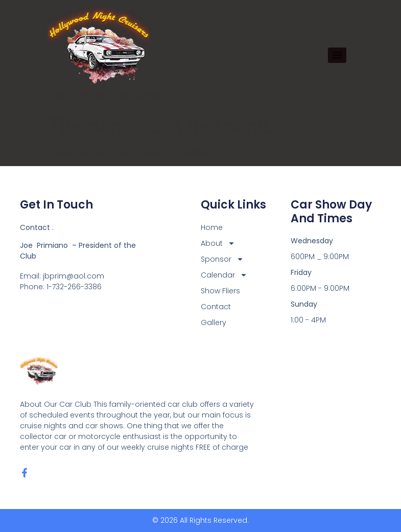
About (218, 244)
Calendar (224, 275)
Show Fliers (220, 291)
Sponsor (222, 259)
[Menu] (337, 55)
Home (212, 227)
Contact (216, 307)
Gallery (214, 322)
